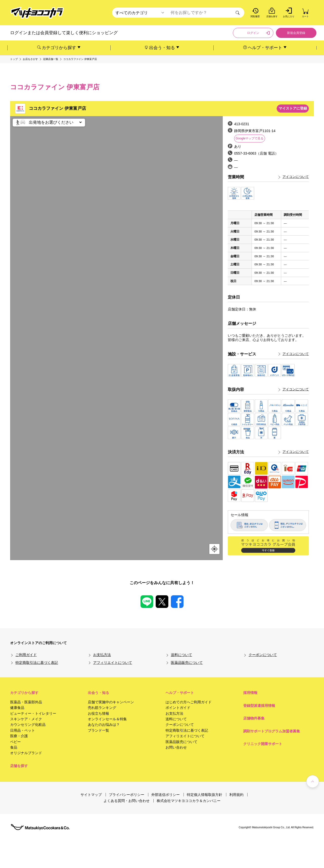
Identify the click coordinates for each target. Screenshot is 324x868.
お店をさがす (30, 59)
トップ (14, 59)
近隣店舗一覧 (51, 59)
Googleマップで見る (250, 138)
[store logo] (37, 13)
